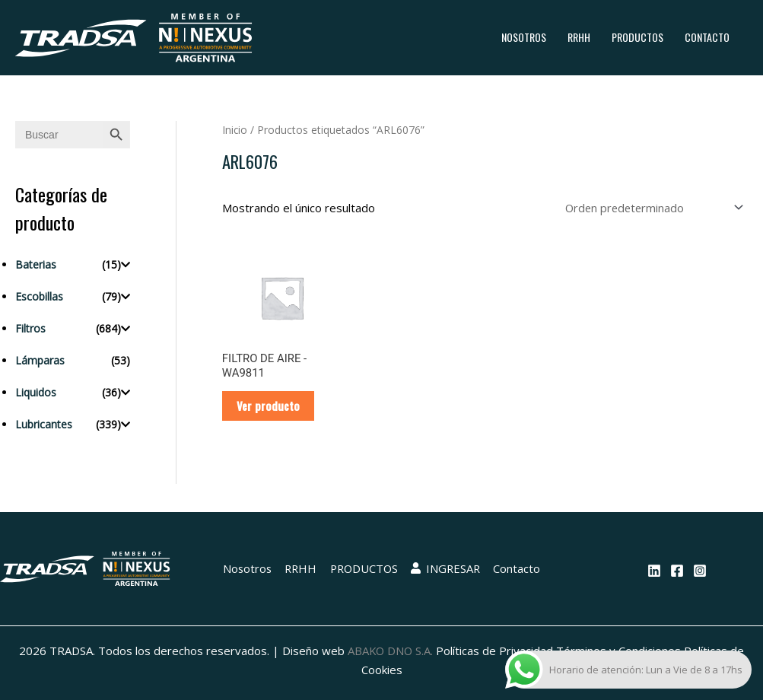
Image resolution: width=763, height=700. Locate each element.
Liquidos (36, 392)
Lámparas (40, 360)
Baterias (36, 264)
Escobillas (39, 296)
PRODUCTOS (637, 37)
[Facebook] (677, 571)
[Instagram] (700, 571)
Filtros (30, 328)
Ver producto (269, 406)
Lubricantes (44, 424)
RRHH (579, 37)
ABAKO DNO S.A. (391, 652)
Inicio (235, 130)
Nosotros (524, 37)
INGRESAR (447, 570)
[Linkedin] (654, 571)
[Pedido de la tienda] (650, 208)
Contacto (707, 37)
